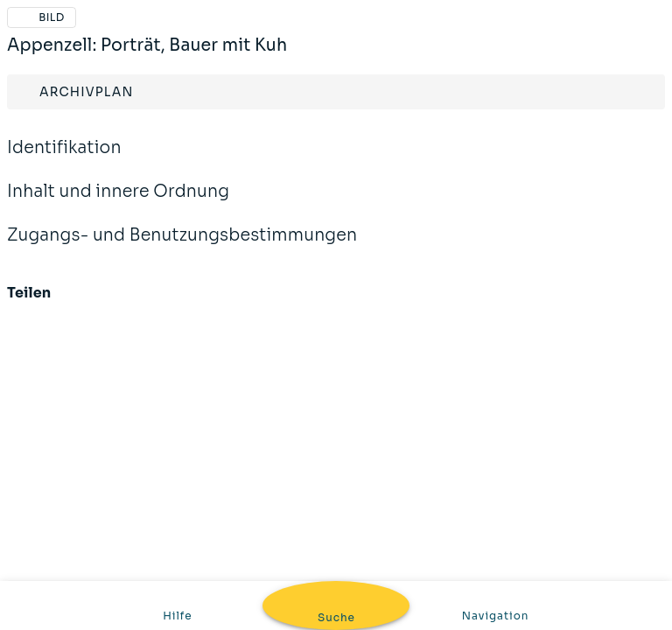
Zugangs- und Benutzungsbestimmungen (182, 247)
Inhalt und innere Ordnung (118, 203)
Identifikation (64, 159)
